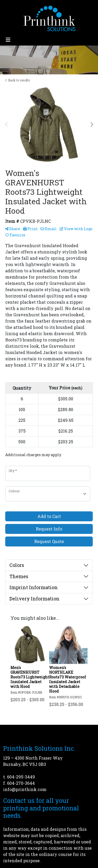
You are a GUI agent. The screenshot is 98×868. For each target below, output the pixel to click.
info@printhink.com (25, 789)
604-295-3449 (21, 777)
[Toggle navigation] (8, 40)
